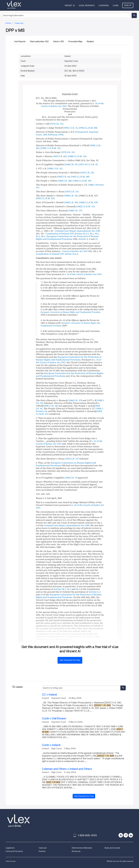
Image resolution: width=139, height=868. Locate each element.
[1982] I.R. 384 (65, 181)
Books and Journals (112, 848)
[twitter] (121, 835)
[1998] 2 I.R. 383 (50, 406)
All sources (76, 851)
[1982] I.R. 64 (63, 177)
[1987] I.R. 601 (60, 156)
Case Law (43, 848)
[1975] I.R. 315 (68, 152)
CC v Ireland (49, 695)
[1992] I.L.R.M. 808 (88, 128)
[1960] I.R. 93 (71, 164)
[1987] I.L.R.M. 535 (45, 198)
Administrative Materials (82, 848)
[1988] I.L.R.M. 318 (77, 156)
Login (116, 5)
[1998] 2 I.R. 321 (55, 168)
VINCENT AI (70, 5)
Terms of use (11, 861)
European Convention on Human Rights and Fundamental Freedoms (71, 312)
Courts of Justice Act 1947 (75, 251)
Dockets (42, 851)
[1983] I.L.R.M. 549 (82, 181)
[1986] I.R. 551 (71, 196)
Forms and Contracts (14, 851)
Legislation (10, 848)
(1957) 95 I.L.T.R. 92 (88, 164)
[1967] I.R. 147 (72, 191)
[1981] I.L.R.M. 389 (80, 177)
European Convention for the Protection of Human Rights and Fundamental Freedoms (67, 238)
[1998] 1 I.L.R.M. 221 (50, 148)
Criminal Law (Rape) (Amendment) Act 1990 (77, 231)
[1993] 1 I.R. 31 (70, 128)
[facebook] (126, 835)
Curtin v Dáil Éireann (54, 718)
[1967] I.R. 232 (87, 172)
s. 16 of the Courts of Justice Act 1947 (83, 274)
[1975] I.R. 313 (56, 124)
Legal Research (87, 5)
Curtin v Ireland (51, 745)
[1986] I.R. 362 (71, 202)
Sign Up (128, 5)
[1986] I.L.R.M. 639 (88, 202)
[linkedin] (131, 835)
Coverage (104, 5)
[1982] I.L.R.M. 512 (86, 206)
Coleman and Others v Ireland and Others (67, 769)
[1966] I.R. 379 (75, 210)
